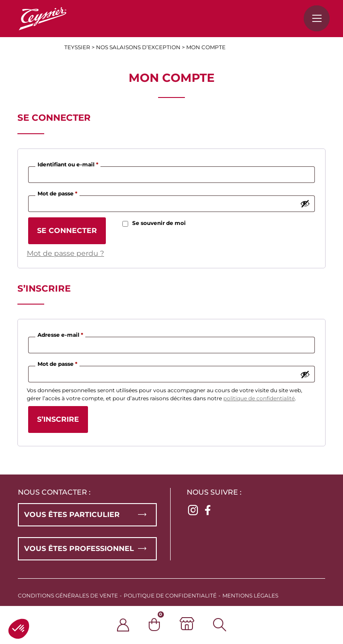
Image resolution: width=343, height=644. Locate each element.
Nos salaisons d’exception (138, 47)
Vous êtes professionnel (79, 549)
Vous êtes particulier (72, 515)
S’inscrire (58, 419)
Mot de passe (59, 193)
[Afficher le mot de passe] (305, 203)
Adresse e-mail (61, 334)
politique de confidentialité (259, 398)
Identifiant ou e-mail (69, 163)
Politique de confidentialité (170, 595)
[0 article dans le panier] (164, 625)
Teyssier (77, 47)
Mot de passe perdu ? (65, 253)
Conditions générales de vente (68, 595)
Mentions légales (250, 595)
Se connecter (67, 231)
